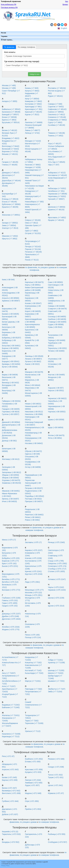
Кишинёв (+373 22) (10, 832)
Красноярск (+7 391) (34, 109)
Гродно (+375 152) (10, 606)
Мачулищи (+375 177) (34, 590)
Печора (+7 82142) (33, 247)
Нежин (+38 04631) (33, 404)
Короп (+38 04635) (33, 311)
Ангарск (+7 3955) (10, 101)
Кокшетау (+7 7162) (33, 663)
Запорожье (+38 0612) (11, 472)
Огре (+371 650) (32, 801)
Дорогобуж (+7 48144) (11, 181)
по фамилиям (31, 267)
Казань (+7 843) (32, 88)
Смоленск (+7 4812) (56, 114)
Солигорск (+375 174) (57, 566)
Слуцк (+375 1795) (56, 561)
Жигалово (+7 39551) (11, 215)
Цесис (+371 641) (55, 785)
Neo (67, 1)
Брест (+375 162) (9, 563)
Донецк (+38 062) (9, 441)
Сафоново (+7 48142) (57, 109)
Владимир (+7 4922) (11, 138)
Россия (4, 33)
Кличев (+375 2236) (33, 558)
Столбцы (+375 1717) (57, 569)
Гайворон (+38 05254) (11, 401)
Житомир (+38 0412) (11, 459)
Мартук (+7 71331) (33, 681)
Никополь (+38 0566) (34, 414)
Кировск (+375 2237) (34, 550)
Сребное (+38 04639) (57, 319)
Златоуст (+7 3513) (10, 228)
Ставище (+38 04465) (57, 322)
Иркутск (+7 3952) (10, 239)
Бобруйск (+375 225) (11, 558)
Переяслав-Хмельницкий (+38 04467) (33, 483)
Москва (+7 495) (9, 85)
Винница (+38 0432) (10, 383)
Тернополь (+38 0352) (57, 348)
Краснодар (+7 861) (33, 107)
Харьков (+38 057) (56, 388)
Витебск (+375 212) (10, 582)
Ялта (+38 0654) (55, 438)
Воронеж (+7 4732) (10, 151)
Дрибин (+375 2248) (10, 616)
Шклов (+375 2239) (56, 598)
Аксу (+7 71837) (9, 673)
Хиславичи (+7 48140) (57, 175)
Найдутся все (34, 74)
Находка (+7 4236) (33, 167)
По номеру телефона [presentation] (26, 47)
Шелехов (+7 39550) (57, 207)
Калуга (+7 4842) (32, 91)
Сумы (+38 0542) (55, 327)
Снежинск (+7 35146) (57, 117)
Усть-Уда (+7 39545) (57, 162)
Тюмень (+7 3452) (56, 136)
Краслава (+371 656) (34, 769)
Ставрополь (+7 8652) (57, 120)
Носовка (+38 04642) (34, 443)
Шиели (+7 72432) (56, 673)
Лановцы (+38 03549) (34, 356)
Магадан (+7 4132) (33, 141)
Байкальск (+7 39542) (11, 109)
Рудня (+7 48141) (55, 96)
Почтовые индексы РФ (9, 8)
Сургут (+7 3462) (55, 122)
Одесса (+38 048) (32, 454)
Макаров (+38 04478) (34, 372)
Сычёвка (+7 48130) (57, 125)
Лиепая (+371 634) (33, 780)
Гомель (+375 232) (10, 600)
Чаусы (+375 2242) (56, 587)
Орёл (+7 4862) (32, 231)
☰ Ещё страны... (7, 40)
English (64, 28)
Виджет (65, 4)
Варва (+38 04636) (10, 375)
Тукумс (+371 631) (56, 777)
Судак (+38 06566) (56, 324)
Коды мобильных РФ (9, 4)
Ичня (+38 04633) (9, 501)
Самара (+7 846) (55, 104)
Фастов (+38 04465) (56, 375)
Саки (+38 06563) (55, 282)
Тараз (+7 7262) (32, 721)
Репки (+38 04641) (33, 517)
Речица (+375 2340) (56, 542)
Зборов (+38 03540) (10, 478)
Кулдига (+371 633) (33, 772)
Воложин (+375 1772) (11, 590)
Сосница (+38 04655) (57, 317)
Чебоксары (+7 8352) (57, 188)
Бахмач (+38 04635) (10, 314)
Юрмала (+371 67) (56, 793)
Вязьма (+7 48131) (10, 154)
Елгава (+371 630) (33, 762)
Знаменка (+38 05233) (11, 483)
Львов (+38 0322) (32, 364)
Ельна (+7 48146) (9, 202)
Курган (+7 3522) (32, 114)
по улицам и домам (46, 267)
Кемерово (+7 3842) (33, 101)
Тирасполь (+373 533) (11, 834)
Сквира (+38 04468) (56, 306)
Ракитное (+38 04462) (34, 515)
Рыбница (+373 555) (57, 834)
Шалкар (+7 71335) (56, 670)
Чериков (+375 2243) (57, 590)
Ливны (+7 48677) (33, 130)
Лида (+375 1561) (32, 582)
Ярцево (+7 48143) (56, 220)
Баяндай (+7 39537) (10, 114)
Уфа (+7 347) (54, 165)
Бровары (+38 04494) (11, 364)
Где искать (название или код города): (22, 61)
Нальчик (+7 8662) (33, 165)
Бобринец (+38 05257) (11, 338)
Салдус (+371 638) (56, 767)
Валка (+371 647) (9, 788)
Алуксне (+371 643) (10, 769)
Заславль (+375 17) (33, 542)
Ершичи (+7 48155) (10, 207)
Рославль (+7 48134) (57, 88)
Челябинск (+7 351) (56, 191)
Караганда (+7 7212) (11, 736)
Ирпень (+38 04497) (10, 499)
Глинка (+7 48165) (10, 165)
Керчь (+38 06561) (33, 285)
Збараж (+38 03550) (11, 475)
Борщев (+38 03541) (11, 361)
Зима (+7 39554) (9, 225)
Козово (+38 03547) (33, 303)
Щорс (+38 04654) (56, 427)
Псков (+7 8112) (32, 260)
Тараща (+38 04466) (57, 340)
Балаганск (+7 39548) (11, 112)
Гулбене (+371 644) (10, 801)
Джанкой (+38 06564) (11, 422)
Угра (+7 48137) (55, 144)
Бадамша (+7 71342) (11, 705)
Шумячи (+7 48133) (56, 210)
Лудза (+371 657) (32, 785)
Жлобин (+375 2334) (11, 627)
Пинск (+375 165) (32, 635)
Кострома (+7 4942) (33, 104)
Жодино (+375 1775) (11, 630)
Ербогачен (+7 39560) (11, 204)
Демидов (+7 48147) (11, 173)
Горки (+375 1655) (10, 603)
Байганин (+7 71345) (11, 707)
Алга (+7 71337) (9, 686)
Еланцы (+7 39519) (10, 199)
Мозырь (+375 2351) (34, 595)
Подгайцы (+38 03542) (34, 496)
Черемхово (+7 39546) (57, 194)
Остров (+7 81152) (33, 233)
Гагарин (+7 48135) (10, 162)
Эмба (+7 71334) (55, 692)
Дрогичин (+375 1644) (11, 619)
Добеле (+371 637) (10, 814)
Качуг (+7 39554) (32, 99)
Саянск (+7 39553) (56, 112)
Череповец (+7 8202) (57, 196)
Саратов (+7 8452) (56, 107)
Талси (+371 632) (55, 775)
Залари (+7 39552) (10, 223)
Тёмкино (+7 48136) (56, 133)
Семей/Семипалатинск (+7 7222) (33, 705)
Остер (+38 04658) (33, 467)
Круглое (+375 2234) (34, 574)
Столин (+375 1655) (56, 571)
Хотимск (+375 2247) (57, 579)
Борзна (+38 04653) (10, 348)
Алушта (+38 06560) (11, 298)
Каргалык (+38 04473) (34, 282)
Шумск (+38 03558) (56, 420)
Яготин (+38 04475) (56, 435)
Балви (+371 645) (9, 777)
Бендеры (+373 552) (11, 842)
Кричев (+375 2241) (33, 571)
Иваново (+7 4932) (10, 236)
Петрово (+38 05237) (34, 488)
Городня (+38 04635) (11, 409)
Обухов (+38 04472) (33, 451)
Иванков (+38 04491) (11, 491)
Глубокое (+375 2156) (11, 598)
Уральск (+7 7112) (33, 731)
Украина (4, 36)
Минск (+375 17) (9, 540)
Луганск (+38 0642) (33, 361)
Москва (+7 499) (9, 88)
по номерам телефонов (49, 822)
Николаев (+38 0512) (34, 412)
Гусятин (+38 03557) (11, 414)
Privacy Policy (5, 866)
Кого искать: (10, 52)
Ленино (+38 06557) (33, 359)
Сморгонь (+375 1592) (57, 563)
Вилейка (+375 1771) (11, 579)
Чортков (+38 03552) (57, 412)
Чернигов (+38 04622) (57, 398)
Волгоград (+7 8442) (11, 146)
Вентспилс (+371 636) (11, 793)
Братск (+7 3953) (9, 120)
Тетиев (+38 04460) (56, 351)
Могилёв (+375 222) (33, 593)
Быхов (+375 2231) (10, 566)
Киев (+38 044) (8, 280)
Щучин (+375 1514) (56, 606)
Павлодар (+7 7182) (34, 689)
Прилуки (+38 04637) (34, 501)
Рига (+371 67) (8, 756)
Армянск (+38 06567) (11, 301)
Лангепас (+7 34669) (34, 122)
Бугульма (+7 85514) (11, 122)
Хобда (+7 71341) (55, 660)
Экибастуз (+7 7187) (57, 689)
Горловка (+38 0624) (11, 412)
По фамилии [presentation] (9, 47)
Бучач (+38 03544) (10, 367)
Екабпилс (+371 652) (34, 759)
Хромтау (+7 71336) (56, 663)
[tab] (9, 47)
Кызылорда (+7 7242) (34, 673)
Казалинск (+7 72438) (11, 734)
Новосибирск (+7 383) (34, 202)
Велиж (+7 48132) (10, 130)
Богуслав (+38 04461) (11, 346)
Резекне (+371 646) (56, 759)
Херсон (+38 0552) (56, 390)
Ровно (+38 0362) (32, 520)
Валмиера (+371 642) (11, 791)
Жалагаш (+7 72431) (11, 715)
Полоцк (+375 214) (33, 637)
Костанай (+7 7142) (33, 670)
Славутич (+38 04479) (57, 309)
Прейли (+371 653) (33, 809)
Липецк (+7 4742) (32, 133)
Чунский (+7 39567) (56, 199)
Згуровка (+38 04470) (11, 480)
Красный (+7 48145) (33, 112)
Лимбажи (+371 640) (34, 783)
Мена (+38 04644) (33, 385)
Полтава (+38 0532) (33, 499)
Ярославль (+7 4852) (57, 217)
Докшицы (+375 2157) (11, 614)
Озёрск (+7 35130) (33, 220)
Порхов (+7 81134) (33, 249)
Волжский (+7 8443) (10, 149)
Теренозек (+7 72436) (34, 723)
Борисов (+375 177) (10, 561)
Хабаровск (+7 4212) (57, 173)
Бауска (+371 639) (10, 780)
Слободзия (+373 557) (57, 842)
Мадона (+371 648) (33, 793)
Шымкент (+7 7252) (56, 681)
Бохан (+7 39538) (9, 117)
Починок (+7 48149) (33, 252)
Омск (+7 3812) (31, 223)
